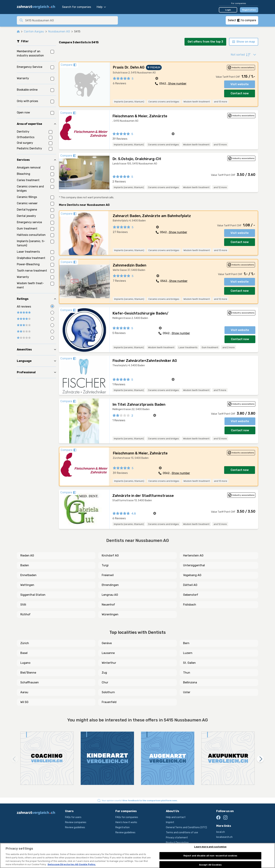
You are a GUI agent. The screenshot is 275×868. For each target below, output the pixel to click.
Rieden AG (27, 555)
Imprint (170, 822)
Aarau (24, 692)
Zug (104, 673)
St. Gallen (189, 663)
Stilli (23, 605)
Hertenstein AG (193, 555)
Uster (187, 692)
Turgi (105, 565)
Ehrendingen (110, 585)
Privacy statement (177, 838)
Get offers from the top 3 (205, 42)
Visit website (240, 84)
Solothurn (108, 692)
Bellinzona (190, 682)
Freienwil (108, 575)
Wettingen (27, 585)
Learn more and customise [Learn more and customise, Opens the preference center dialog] (210, 847)
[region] (137, 855)
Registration (249, 10)
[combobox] (71, 20)
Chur (105, 682)
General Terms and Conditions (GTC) (186, 827)
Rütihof (25, 614)
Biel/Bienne (28, 673)
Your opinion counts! (140, 801)
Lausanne (108, 653)
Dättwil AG (190, 585)
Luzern (188, 653)
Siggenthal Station (33, 595)
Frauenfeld (109, 702)
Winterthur (109, 663)
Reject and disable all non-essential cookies (210, 856)
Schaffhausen (30, 682)
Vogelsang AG (192, 575)
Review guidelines (75, 827)
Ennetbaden (28, 575)
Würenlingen (110, 614)
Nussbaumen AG (59, 31)
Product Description (177, 843)
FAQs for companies (127, 817)
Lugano (25, 663)
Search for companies (77, 7)
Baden (25, 565)
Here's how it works (126, 822)
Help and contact (176, 817)
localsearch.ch (224, 837)
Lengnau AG (110, 595)
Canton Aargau (34, 31)
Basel (24, 653)
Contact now (240, 93)
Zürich (25, 643)
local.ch (221, 832)
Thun (187, 673)
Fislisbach (190, 605)
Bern (186, 643)
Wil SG (24, 702)
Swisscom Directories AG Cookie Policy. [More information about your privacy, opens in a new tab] (72, 864)
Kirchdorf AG (110, 555)
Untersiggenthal (194, 565)
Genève (107, 643)
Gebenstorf (191, 595)
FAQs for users (73, 817)
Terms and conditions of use (182, 832)
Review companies (76, 822)
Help (101, 7)
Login (228, 10)
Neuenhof (108, 605)
